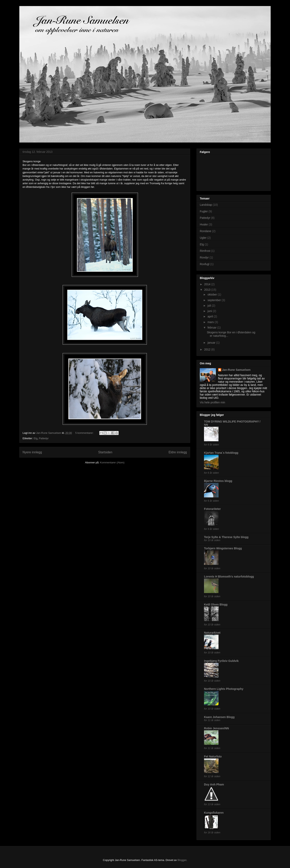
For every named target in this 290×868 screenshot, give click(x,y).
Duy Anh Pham (214, 784)
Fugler (204, 211)
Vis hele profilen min (212, 402)
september (214, 300)
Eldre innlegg (178, 452)
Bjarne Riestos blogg (218, 481)
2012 (208, 349)
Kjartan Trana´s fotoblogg (221, 453)
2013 (208, 290)
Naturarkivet (212, 633)
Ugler (203, 238)
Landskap (206, 205)
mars (211, 322)
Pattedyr (44, 438)
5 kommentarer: (85, 433)
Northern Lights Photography (224, 689)
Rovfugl (205, 264)
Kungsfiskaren (214, 813)
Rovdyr (204, 257)
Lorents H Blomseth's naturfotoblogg (229, 577)
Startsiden (105, 452)
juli (210, 306)
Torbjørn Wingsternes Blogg (223, 548)
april (210, 316)
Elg (36, 438)
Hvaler (204, 224)
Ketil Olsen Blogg (216, 604)
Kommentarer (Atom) (112, 462)
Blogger (182, 860)
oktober (213, 294)
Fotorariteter (212, 509)
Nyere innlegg (32, 452)
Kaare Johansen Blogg (219, 717)
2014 (208, 284)
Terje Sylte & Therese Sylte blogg (226, 537)
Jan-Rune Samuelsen (236, 370)
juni (210, 311)
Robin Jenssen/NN (216, 728)
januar (212, 343)
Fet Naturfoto (213, 756)
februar (212, 328)
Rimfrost (205, 251)
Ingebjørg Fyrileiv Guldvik (221, 661)
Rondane (206, 231)
